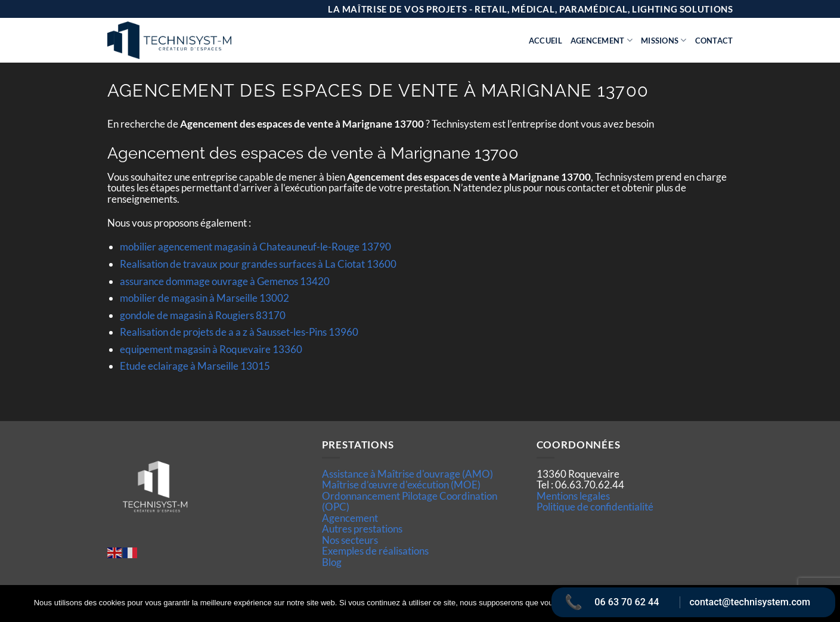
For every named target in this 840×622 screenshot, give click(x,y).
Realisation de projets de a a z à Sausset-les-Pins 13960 (239, 332)
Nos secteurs (350, 540)
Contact (714, 41)
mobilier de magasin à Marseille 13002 (204, 298)
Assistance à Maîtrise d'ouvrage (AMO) (407, 474)
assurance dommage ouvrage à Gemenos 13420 (225, 281)
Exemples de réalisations (375, 551)
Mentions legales (573, 496)
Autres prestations (362, 529)
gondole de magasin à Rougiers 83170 (203, 315)
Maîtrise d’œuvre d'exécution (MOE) (401, 485)
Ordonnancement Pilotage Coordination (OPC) (410, 501)
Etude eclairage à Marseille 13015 (195, 366)
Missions (664, 40)
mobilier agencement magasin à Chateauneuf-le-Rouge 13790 (255, 247)
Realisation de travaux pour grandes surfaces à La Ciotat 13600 (258, 264)
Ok (637, 604)
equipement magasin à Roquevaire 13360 (211, 349)
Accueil (545, 41)
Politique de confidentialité (595, 507)
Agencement (602, 40)
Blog (332, 562)
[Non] (824, 607)
